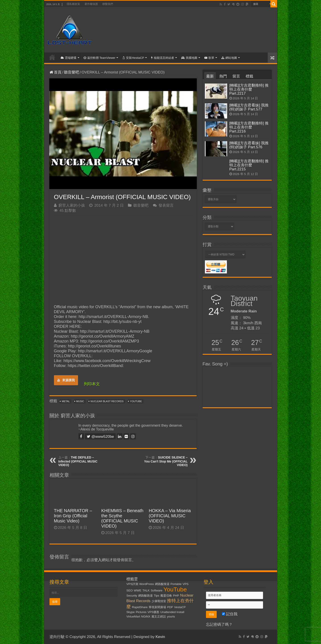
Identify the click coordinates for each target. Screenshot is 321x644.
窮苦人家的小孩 (72, 205)
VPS (186, 584)
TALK (146, 590)
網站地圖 (229, 58)
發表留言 (166, 205)
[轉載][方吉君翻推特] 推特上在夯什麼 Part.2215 (249, 165)
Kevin (160, 637)
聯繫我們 (108, 4)
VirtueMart (133, 616)
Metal (66, 401)
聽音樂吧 (72, 72)
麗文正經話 (159, 616)
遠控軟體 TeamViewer (100, 58)
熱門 (223, 76)
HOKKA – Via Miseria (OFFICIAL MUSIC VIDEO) (170, 516)
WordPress (147, 584)
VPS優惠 (153, 612)
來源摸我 (66, 380)
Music (80, 401)
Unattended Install (172, 612)
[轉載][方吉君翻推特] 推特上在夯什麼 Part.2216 (249, 127)
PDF (170, 607)
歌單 (209, 58)
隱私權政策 (73, 4)
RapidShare (140, 607)
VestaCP (180, 607)
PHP (176, 596)
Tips (157, 596)
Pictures (141, 612)
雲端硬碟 (69, 58)
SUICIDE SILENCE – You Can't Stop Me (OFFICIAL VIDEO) (166, 461)
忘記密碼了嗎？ (219, 625)
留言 (236, 76)
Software (157, 590)
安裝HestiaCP (133, 58)
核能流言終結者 (163, 58)
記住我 (230, 614)
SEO (130, 590)
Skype (131, 612)
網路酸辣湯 (162, 584)
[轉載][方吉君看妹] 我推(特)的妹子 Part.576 (249, 145)
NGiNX (146, 616)
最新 (210, 76)
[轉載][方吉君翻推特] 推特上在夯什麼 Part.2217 (249, 89)
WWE (138, 590)
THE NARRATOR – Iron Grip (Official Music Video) (73, 516)
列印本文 (92, 384)
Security (132, 596)
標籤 (249, 76)
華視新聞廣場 (157, 607)
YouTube (136, 401)
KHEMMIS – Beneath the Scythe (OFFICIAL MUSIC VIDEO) (122, 518)
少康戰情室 (159, 601)
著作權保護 (91, 4)
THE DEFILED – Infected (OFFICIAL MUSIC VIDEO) (78, 461)
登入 (98, 560)
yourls (171, 616)
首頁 (52, 57)
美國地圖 (189, 58)
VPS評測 (132, 584)
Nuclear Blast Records (107, 401)
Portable (176, 584)
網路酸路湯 (145, 596)
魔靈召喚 (166, 596)
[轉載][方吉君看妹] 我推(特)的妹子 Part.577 (249, 107)
